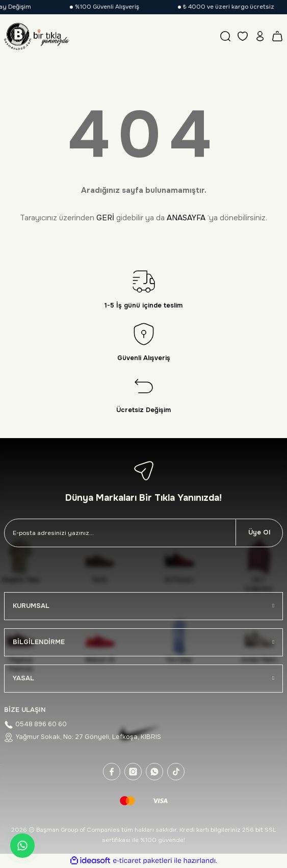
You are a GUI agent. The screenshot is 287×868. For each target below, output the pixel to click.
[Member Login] (260, 36)
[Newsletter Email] (120, 533)
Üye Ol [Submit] (259, 532)
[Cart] (277, 36)
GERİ (105, 218)
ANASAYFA (186, 218)
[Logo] (37, 36)
